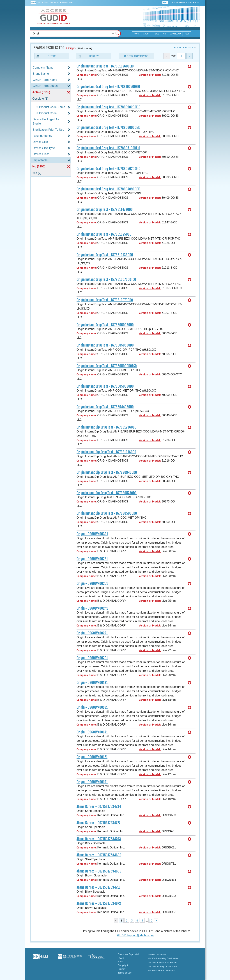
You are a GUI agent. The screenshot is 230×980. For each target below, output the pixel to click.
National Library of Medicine (55, 3)
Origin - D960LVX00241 (92, 608)
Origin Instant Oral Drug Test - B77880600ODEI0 (109, 128)
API (164, 34)
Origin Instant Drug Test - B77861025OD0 (104, 234)
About (147, 34)
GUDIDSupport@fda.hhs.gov (136, 935)
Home (137, 34)
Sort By (94, 56)
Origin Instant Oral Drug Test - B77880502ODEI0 (108, 169)
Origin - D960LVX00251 (92, 584)
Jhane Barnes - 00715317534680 (99, 855)
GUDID (54, 17)
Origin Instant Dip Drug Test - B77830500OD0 (107, 513)
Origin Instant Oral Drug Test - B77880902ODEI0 (108, 107)
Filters (52, 56)
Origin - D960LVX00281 (92, 559)
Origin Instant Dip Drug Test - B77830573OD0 (107, 493)
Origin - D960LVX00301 (92, 534)
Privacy (122, 969)
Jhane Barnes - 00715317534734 (99, 807)
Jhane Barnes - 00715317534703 (99, 839)
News (156, 34)
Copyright (123, 965)
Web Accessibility (157, 954)
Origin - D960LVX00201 (92, 658)
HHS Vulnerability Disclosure (163, 958)
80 (151, 920)
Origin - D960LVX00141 (92, 732)
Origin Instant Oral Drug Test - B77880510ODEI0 (108, 148)
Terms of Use (125, 973)
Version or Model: (150, 75)
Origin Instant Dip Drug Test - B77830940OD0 (107, 473)
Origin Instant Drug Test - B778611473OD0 (105, 210)
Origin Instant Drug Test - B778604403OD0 (105, 407)
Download (175, 34)
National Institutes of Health (162, 963)
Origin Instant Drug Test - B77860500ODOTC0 (107, 366)
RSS (120, 961)
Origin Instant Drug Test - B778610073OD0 (105, 300)
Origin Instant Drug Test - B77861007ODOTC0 (106, 280)
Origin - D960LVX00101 (92, 782)
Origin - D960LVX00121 (92, 757)
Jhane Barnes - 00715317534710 (99, 887)
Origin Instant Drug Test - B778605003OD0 (105, 386)
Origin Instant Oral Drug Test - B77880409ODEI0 (109, 189)
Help (187, 34)
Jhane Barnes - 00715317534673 (99, 904)
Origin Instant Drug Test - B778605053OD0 (105, 345)
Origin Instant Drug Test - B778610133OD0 (105, 255)
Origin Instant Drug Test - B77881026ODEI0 (105, 66)
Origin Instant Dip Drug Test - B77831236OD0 (106, 427)
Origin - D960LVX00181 (92, 683)
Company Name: (87, 75)
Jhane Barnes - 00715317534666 (99, 871)
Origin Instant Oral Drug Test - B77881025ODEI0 (108, 87)
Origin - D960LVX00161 (92, 707)
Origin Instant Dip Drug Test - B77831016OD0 (106, 452)
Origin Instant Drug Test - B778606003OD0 (105, 325)
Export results (183, 48)
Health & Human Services (161, 971)
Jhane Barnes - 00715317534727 (98, 823)
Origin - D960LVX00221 (92, 633)
